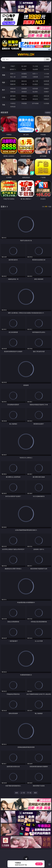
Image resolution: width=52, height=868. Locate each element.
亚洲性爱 (13, 81)
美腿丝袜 (13, 92)
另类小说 (24, 99)
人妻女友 (35, 96)
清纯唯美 (24, 92)
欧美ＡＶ (35, 74)
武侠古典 (46, 96)
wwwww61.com (26, 55)
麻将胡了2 (13, 69)
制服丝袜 (13, 84)
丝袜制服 (24, 77)
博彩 (4, 68)
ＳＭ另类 (46, 77)
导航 (4, 105)
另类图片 (46, 92)
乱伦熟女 (35, 84)
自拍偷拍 (24, 74)
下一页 (29, 793)
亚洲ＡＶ (13, 74)
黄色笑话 (35, 99)
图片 (4, 90)
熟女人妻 (13, 77)
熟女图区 (35, 92)
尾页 (35, 793)
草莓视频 (24, 103)
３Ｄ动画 (46, 74)
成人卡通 (35, 81)
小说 (4, 97)
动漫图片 (46, 89)
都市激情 (13, 96)
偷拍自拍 (24, 81)
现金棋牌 (35, 69)
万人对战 (35, 66)
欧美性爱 (46, 81)
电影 (4, 82)
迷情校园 (13, 99)
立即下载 (39, 864)
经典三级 (24, 84)
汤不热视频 (35, 103)
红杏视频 (46, 103)
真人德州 (24, 66)
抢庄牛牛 (46, 69)
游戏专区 (46, 66)
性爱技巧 (46, 99)
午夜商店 (13, 103)
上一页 (23, 793)
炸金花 (24, 69)
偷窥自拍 (13, 89)
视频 (4, 75)
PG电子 (13, 66)
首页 (17, 793)
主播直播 (35, 77)
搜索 (48, 59)
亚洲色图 (24, 89)
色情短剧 (13, 107)
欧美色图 (35, 89)
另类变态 (46, 84)
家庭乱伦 (24, 96)
